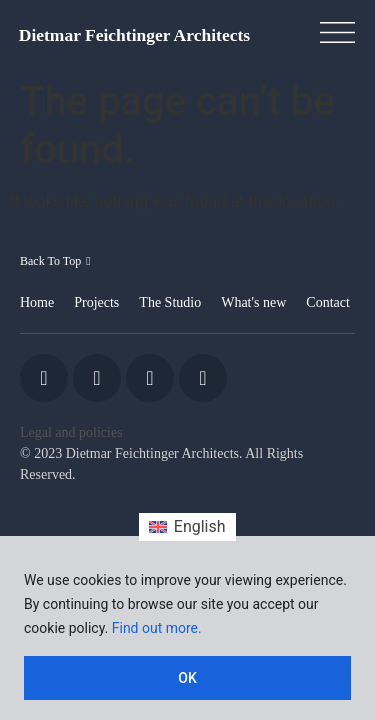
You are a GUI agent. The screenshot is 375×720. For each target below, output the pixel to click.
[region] (187, 628)
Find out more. (157, 628)
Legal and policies (71, 432)
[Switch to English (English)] (187, 527)
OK (187, 678)
